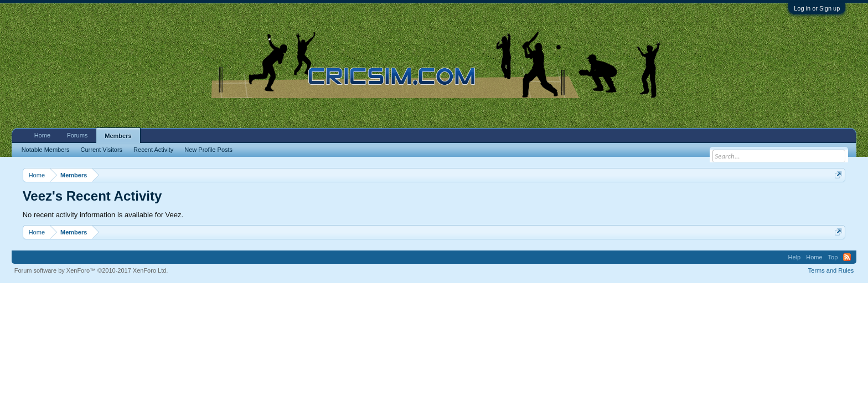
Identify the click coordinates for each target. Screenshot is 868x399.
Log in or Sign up (817, 8)
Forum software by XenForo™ (91, 270)
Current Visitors (102, 150)
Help (795, 257)
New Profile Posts (208, 150)
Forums (77, 135)
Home (42, 135)
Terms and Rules (831, 270)
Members (118, 136)
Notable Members (46, 150)
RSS (847, 257)
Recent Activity (153, 150)
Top (833, 257)
